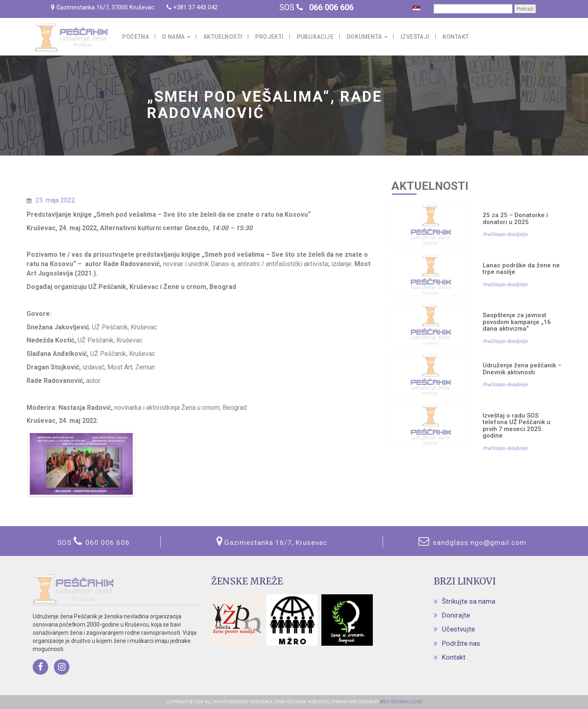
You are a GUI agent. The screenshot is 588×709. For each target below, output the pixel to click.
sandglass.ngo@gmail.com (479, 542)
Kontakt (456, 37)
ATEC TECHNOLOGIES (401, 702)
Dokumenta (367, 37)
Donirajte (456, 615)
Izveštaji (415, 37)
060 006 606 (108, 542)
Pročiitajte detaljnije (505, 234)
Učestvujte (458, 629)
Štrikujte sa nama (469, 601)
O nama (176, 37)
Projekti (269, 37)
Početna (136, 37)
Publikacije (315, 37)
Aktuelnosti (223, 37)
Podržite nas (461, 643)
